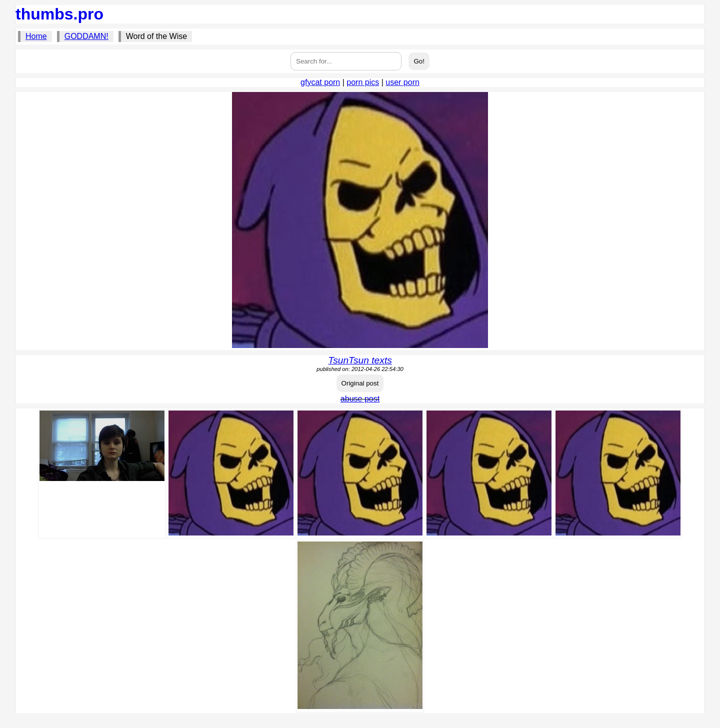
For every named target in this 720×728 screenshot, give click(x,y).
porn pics (363, 82)
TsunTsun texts (360, 360)
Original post (360, 383)
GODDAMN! (86, 36)
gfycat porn (320, 82)
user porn (402, 82)
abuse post (360, 399)
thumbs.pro (59, 14)
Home (36, 36)
